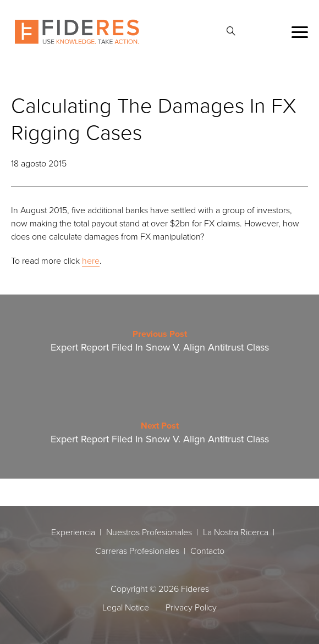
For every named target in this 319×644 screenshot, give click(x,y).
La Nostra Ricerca (236, 532)
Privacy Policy (191, 607)
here (91, 260)
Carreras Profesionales (137, 551)
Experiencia (73, 532)
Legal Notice (126, 607)
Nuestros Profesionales (149, 532)
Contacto (207, 551)
